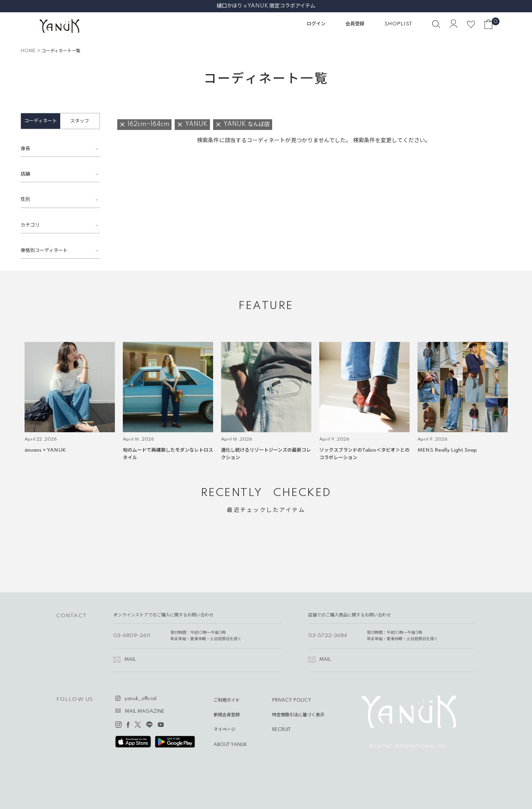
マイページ (224, 730)
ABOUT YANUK (230, 745)
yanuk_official (140, 699)
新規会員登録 (227, 715)
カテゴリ (30, 225)
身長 (25, 149)
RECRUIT (281, 730)
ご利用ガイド (227, 700)
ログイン (316, 24)
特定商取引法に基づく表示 (298, 715)
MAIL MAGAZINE (145, 712)
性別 (25, 199)
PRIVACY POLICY (292, 700)
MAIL (130, 660)
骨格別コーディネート (44, 251)
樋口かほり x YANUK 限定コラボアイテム (266, 6)
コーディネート (41, 121)
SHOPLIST (398, 24)
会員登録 (355, 24)
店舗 (25, 174)
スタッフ (80, 121)
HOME (28, 51)
